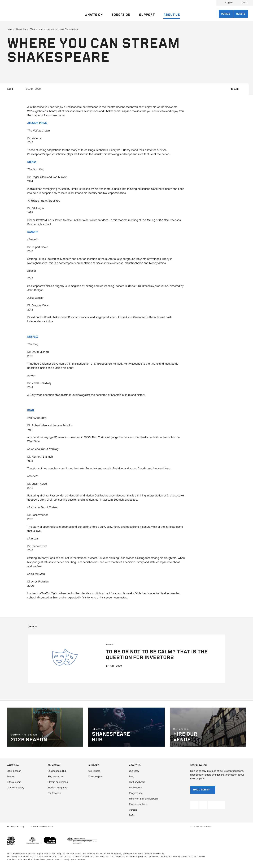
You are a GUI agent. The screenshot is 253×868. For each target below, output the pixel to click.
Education (54, 765)
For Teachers (54, 793)
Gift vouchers (14, 782)
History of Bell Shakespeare (144, 799)
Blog (32, 29)
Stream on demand (58, 782)
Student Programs (57, 788)
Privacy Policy (16, 826)
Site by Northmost (201, 826)
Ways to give (95, 776)
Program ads (136, 793)
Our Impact (94, 771)
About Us (21, 29)
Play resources (56, 776)
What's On (13, 765)
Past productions (138, 804)
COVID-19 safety (16, 788)
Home (9, 29)
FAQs (132, 815)
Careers (133, 810)
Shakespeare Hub (57, 771)
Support (94, 765)
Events (11, 776)
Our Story (134, 771)
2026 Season (14, 771)
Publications (136, 788)
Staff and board (137, 782)
